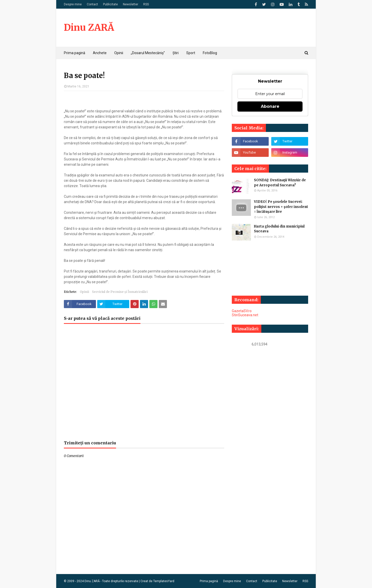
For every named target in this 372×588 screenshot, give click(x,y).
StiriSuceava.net (245, 315)
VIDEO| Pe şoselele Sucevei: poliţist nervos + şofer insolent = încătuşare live (281, 207)
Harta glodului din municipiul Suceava (279, 229)
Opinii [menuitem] (119, 53)
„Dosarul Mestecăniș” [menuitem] (148, 53)
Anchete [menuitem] (100, 53)
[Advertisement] (144, 385)
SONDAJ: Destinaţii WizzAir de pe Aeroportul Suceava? (280, 183)
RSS (146, 4)
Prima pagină (209, 581)
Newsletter (131, 4)
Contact (92, 4)
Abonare (270, 106)
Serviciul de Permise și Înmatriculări (120, 292)
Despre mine (73, 4)
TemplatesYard (164, 581)
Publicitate (110, 4)
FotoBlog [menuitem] (210, 53)
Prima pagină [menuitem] (75, 53)
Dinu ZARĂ (89, 28)
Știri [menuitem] (176, 53)
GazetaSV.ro (242, 311)
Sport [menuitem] (191, 53)
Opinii (84, 292)
